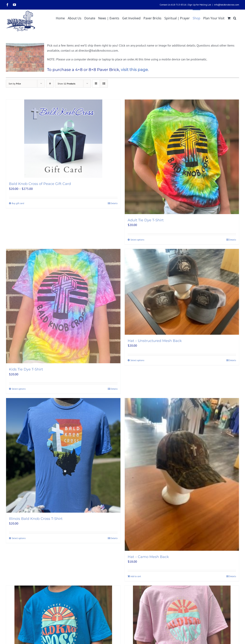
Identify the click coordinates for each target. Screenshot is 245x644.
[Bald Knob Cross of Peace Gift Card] (63, 139)
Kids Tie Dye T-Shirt (26, 369)
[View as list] (104, 84)
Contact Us (165, 5)
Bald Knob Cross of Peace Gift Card (40, 184)
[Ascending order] (50, 84)
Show (66, 84)
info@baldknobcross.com (227, 5)
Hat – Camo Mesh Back (148, 557)
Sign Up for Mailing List (200, 5)
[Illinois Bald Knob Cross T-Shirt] (63, 455)
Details (114, 203)
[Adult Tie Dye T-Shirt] (182, 157)
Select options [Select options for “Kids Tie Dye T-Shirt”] (19, 389)
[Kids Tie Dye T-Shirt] (63, 306)
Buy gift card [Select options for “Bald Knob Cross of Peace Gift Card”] (18, 203)
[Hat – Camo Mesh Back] (182, 474)
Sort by (15, 84)
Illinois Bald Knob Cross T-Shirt (36, 519)
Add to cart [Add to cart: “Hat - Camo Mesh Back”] (136, 576)
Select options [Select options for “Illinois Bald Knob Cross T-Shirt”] (19, 538)
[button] (235, 18)
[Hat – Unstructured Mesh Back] (182, 292)
